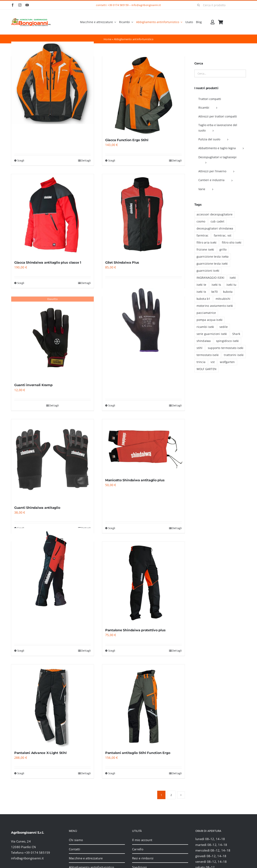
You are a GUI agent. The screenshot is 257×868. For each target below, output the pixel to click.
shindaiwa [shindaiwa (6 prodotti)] (204, 341)
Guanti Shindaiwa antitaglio (37, 508)
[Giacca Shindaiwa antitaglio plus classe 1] (53, 215)
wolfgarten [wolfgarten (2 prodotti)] (227, 362)
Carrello (138, 849)
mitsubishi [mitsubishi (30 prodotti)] (223, 299)
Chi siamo (76, 840)
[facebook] (13, 5)
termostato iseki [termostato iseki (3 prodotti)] (208, 355)
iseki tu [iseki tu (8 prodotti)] (232, 285)
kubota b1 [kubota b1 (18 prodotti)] (203, 299)
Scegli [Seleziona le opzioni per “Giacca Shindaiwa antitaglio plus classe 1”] (21, 283)
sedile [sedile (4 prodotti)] (224, 327)
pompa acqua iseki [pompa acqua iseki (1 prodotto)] (210, 320)
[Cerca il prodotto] (220, 5)
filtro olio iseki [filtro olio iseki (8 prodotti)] (232, 243)
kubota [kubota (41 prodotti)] (228, 292)
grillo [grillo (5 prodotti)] (223, 250)
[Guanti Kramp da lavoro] (143, 323)
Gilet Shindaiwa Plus (122, 263)
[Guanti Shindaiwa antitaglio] (53, 461)
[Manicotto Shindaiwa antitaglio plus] (143, 447)
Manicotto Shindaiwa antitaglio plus (135, 480)
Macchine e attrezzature (86, 858)
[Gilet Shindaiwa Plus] (143, 215)
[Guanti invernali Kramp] (53, 338)
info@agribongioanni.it (146, 5)
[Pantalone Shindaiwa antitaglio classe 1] (53, 569)
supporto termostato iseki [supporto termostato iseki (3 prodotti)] (226, 348)
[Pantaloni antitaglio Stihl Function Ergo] (143, 706)
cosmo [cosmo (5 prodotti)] (201, 221)
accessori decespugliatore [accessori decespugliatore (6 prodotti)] (215, 214)
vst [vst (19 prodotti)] (213, 362)
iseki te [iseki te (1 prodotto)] (201, 285)
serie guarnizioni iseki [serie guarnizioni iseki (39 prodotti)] (212, 334)
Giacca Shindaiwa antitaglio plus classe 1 (48, 263)
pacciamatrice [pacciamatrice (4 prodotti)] (206, 313)
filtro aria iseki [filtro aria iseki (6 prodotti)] (207, 243)
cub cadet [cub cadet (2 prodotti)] (217, 221)
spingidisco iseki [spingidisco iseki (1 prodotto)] (227, 341)
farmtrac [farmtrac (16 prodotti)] (203, 236)
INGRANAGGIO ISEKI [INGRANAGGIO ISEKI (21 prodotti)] (211, 278)
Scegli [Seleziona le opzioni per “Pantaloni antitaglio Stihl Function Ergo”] (112, 773)
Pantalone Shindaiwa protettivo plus (135, 630)
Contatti (74, 849)
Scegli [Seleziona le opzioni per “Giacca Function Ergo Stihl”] (112, 160)
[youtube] (27, 5)
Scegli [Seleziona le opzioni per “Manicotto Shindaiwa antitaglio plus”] (112, 528)
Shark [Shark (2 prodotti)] (236, 334)
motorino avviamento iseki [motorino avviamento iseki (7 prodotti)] (215, 306)
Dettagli (86, 160)
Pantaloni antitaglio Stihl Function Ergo (138, 753)
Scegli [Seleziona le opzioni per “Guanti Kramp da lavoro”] (112, 405)
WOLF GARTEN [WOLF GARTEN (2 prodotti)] (207, 369)
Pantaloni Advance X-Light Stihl (40, 753)
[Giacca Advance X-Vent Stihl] (53, 83)
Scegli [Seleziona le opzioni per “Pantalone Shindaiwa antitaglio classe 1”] (21, 651)
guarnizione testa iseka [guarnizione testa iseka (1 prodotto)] (213, 257)
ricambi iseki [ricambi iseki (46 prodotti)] (205, 327)
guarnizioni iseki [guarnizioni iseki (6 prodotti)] (208, 271)
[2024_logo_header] (31, 19)
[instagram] (20, 5)
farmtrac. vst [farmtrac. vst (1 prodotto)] (223, 236)
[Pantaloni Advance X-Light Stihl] (53, 706)
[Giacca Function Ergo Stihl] (143, 95)
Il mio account (142, 840)
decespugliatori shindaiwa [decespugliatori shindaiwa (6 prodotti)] (215, 228)
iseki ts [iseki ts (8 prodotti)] (216, 285)
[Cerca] (199, 5)
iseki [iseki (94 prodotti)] (233, 278)
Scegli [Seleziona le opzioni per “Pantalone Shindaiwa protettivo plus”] (112, 651)
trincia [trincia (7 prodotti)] (201, 362)
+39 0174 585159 (118, 5)
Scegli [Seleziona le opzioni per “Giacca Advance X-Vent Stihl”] (21, 160)
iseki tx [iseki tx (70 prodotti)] (201, 292)
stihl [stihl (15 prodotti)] (200, 348)
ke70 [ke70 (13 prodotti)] (215, 292)
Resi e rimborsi (143, 858)
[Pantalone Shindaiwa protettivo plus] (143, 583)
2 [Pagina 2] (171, 795)
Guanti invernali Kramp (33, 385)
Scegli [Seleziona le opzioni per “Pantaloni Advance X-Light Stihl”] (21, 773)
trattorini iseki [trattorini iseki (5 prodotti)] (234, 355)
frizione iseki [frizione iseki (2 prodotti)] (205, 250)
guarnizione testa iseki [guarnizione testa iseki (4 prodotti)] (212, 264)
